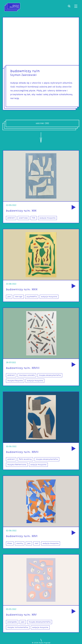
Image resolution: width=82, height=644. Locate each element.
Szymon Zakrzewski (23, 75)
